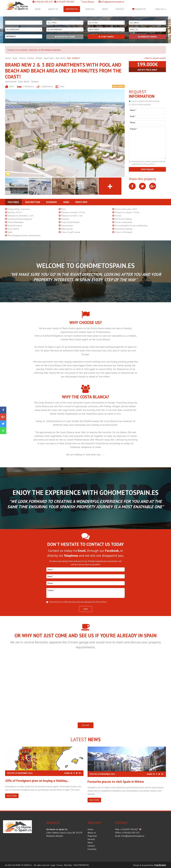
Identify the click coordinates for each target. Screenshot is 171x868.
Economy (52, 202)
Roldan (31, 58)
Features (13, 202)
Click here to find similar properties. (45, 50)
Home (38, 9)
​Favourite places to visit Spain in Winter (116, 782)
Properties (72, 9)
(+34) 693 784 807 (66, 2)
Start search (106, 37)
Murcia (22, 58)
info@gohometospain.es (113, 2)
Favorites (139, 9)
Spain (15, 58)
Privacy (60, 865)
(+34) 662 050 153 (44, 2)
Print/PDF (81, 202)
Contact (120, 9)
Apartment (49, 58)
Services (90, 9)
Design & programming (143, 865)
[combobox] (24, 23)
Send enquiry (147, 169)
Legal (53, 865)
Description (33, 202)
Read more (12, 796)
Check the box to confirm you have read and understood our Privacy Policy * (78, 602)
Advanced (147, 37)
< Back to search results (155, 58)
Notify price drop (147, 70)
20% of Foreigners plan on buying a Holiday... (37, 781)
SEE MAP (86, 725)
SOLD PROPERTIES (81, 865)
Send (66, 202)
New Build (61, 58)
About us (53, 9)
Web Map (68, 865)
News (105, 9)
